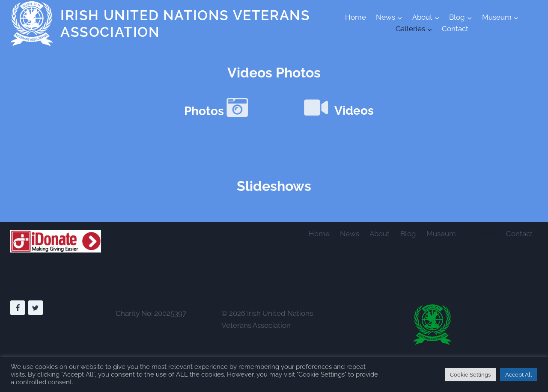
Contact (455, 29)
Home (356, 17)
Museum (441, 234)
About (380, 234)
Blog (408, 234)
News (350, 234)
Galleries (481, 234)
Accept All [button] (519, 375)
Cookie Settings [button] (470, 375)
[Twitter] (36, 308)
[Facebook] (18, 308)
